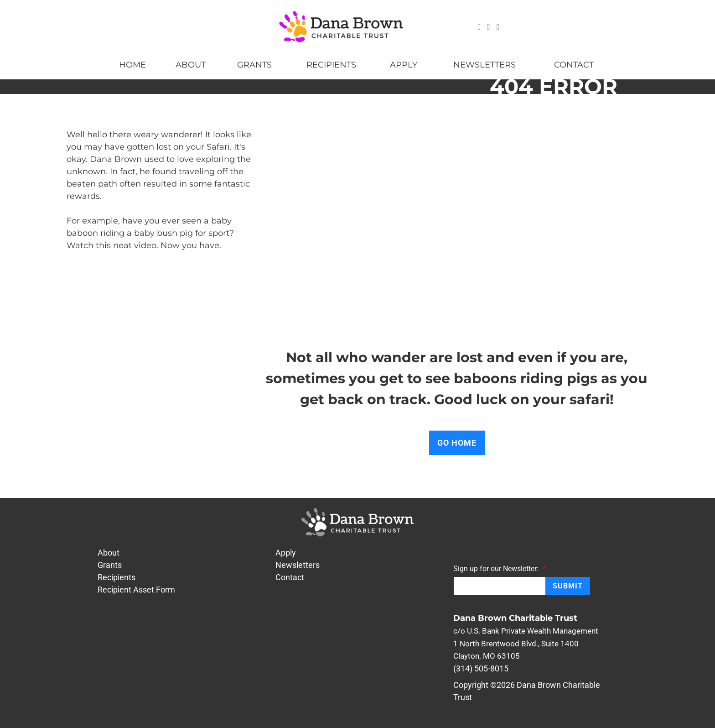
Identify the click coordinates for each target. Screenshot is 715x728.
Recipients (331, 65)
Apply (404, 65)
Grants (254, 65)
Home (132, 65)
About (191, 65)
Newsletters (484, 65)
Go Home (457, 443)
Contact (574, 65)
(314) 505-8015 (481, 668)
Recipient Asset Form (136, 590)
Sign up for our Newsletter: (500, 568)
